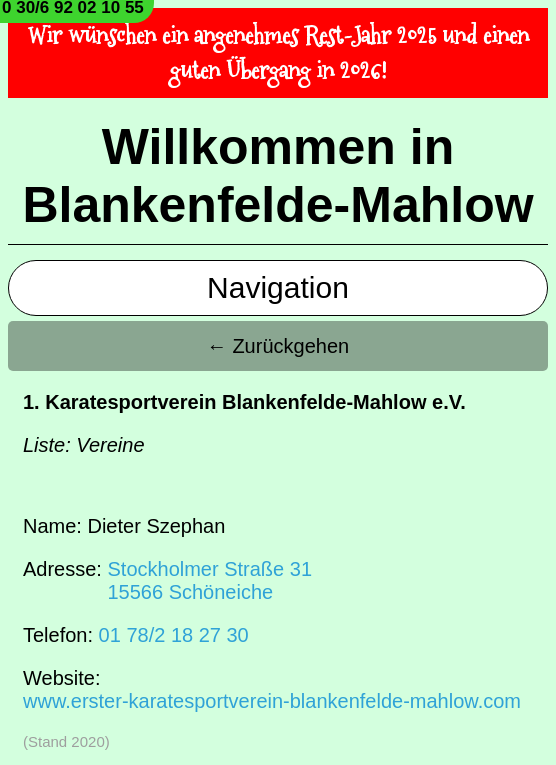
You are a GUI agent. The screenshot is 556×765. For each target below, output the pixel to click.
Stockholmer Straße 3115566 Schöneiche (209, 580)
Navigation (278, 287)
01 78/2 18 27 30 (174, 635)
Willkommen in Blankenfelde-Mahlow (277, 176)
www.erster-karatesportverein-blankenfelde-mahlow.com (272, 701)
